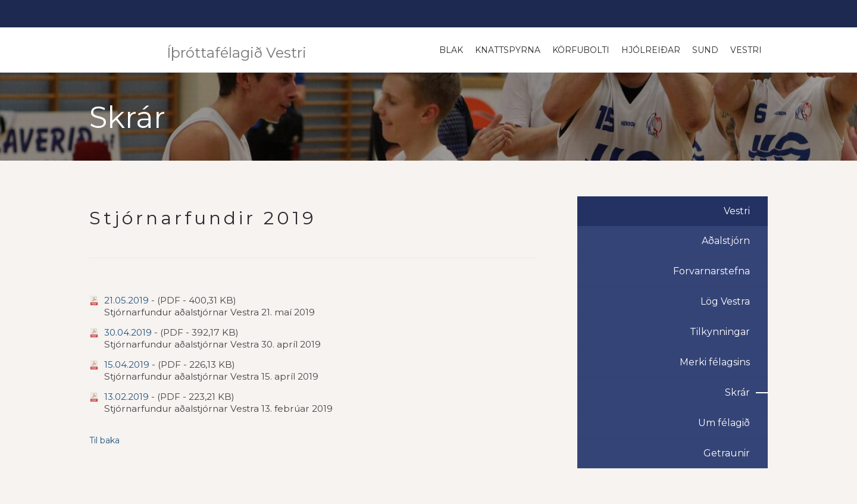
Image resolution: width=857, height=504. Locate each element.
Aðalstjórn (726, 241)
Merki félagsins (715, 362)
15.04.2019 (127, 364)
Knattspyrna (508, 50)
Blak (451, 50)
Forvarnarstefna (711, 271)
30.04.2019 (128, 332)
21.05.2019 (126, 300)
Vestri (746, 50)
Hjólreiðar (651, 50)
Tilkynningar (720, 332)
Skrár (737, 392)
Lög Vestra (725, 301)
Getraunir (727, 453)
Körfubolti (581, 50)
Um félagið (724, 423)
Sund (705, 50)
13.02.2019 (126, 397)
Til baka (104, 440)
